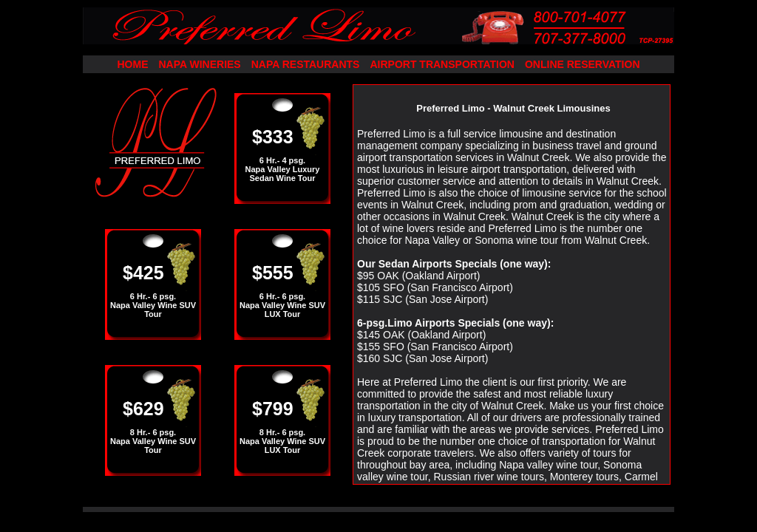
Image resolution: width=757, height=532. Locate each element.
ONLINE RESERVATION (583, 64)
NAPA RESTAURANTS (306, 64)
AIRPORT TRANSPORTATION (442, 64)
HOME (132, 64)
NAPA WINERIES (199, 64)
